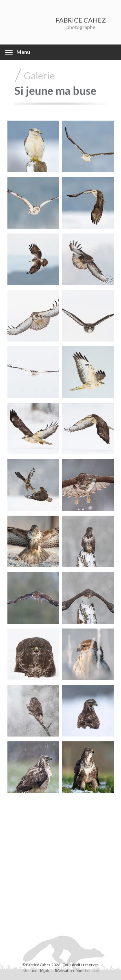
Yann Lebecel (87, 970)
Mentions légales (37, 970)
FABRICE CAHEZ (81, 20)
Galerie (39, 75)
